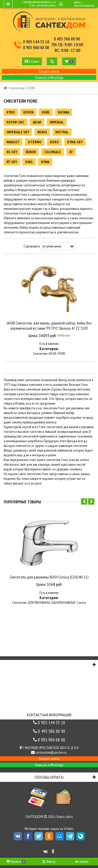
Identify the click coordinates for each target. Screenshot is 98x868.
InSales (69, 829)
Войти (77, 2)
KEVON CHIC (15, 122)
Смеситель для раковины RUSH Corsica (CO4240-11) (49, 577)
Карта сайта (65, 817)
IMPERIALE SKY (18, 132)
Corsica (81, 603)
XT (71, 152)
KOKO (54, 142)
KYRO (11, 112)
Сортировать (32, 246)
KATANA (64, 112)
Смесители (17, 88)
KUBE (46, 112)
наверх (82, 861)
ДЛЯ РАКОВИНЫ (39, 603)
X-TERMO (35, 142)
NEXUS (42, 132)
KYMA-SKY (75, 142)
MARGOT (13, 142)
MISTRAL (62, 132)
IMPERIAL (57, 122)
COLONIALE (53, 152)
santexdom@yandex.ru (46, 5)
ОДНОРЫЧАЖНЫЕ (63, 603)
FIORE (61, 353)
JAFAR (37, 122)
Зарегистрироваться (84, 5)
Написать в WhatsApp (49, 78)
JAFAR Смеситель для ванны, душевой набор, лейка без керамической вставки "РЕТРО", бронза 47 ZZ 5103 (49, 326)
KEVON (28, 112)
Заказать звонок (49, 71)
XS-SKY (12, 152)
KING (29, 162)
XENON (31, 152)
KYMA (45, 162)
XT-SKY (12, 162)
